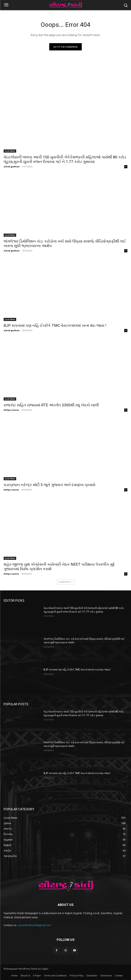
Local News (10, 151)
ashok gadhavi (12, 166)
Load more (65, 582)
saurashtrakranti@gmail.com (34, 925)
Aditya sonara (11, 410)
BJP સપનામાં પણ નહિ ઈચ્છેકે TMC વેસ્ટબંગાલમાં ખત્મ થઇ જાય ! (55, 326)
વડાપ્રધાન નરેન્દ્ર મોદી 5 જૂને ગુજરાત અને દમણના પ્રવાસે (50, 485)
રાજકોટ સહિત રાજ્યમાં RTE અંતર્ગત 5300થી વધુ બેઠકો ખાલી (51, 405)
